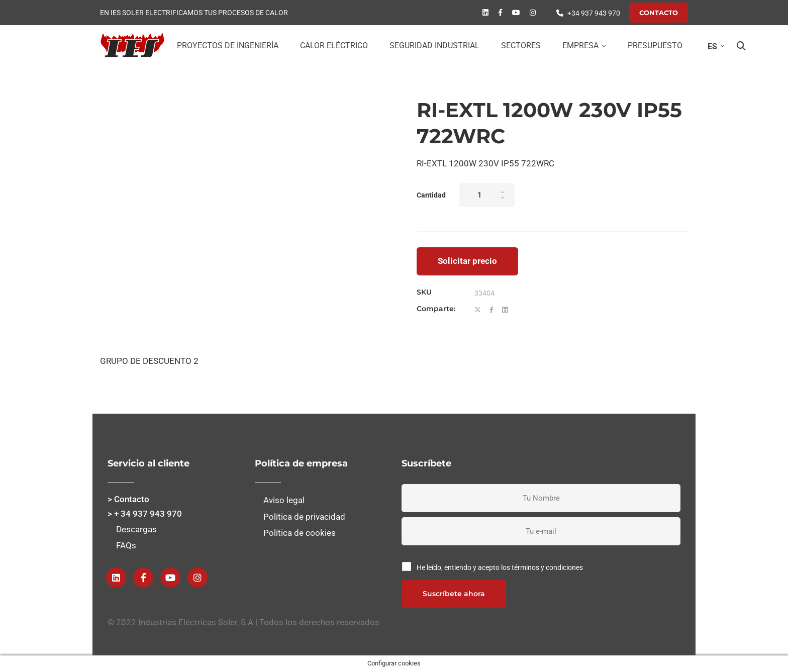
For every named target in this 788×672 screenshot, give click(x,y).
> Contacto (128, 499)
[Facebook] (500, 13)
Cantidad (431, 195)
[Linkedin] (485, 13)
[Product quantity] (487, 195)
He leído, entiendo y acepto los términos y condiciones (500, 567)
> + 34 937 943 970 (145, 514)
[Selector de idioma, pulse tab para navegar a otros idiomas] (714, 46)
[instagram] (533, 13)
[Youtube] (516, 13)
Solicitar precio (467, 261)
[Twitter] (478, 310)
